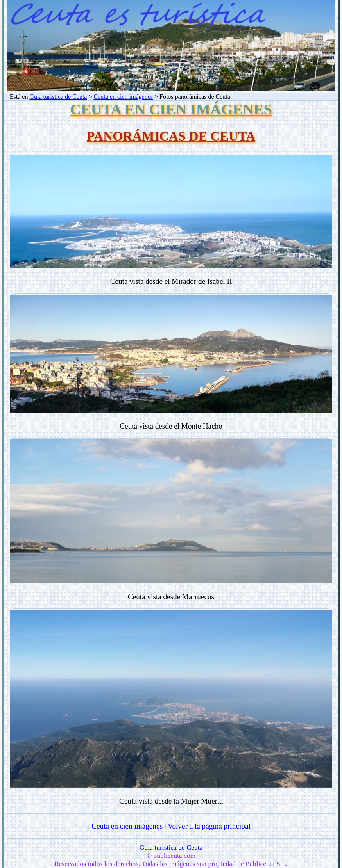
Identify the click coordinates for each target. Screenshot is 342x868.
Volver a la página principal (209, 826)
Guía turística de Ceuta (58, 97)
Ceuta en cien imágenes (124, 97)
